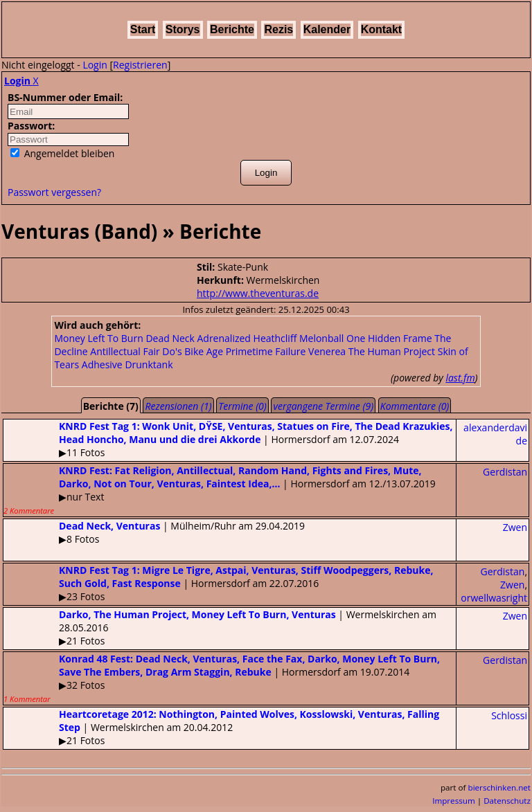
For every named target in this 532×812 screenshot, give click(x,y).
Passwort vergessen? (54, 192)
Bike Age (204, 351)
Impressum (454, 801)
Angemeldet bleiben (62, 153)
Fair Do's (162, 351)
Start (143, 29)
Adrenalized (223, 338)
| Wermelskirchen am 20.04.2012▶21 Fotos (221, 727)
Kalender (327, 29)
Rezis (278, 29)
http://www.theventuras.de (258, 293)
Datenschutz (507, 801)
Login (95, 65)
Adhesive (102, 364)
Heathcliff (275, 338)
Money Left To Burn (98, 338)
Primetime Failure (266, 351)
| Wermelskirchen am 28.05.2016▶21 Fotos (220, 628)
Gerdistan (505, 472)
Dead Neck (170, 338)
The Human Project (392, 351)
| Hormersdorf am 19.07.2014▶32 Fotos (222, 678)
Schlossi (509, 715)
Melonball (321, 338)
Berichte (232, 29)
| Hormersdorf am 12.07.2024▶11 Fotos (228, 439)
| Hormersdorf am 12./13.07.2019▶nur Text (220, 490)
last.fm (460, 378)
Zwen (515, 527)
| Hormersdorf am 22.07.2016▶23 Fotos (218, 583)
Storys (183, 29)
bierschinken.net (500, 787)
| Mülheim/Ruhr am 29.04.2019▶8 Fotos (154, 532)
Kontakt (382, 29)
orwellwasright (494, 598)
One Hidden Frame (389, 338)
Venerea (327, 351)
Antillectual (115, 351)
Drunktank (149, 364)
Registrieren (140, 65)
